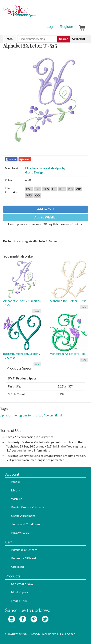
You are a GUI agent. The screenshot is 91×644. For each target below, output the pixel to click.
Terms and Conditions (26, 524)
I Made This (19, 601)
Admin (71, 634)
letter (39, 415)
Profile (15, 482)
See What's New (22, 584)
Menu (10, 39)
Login (51, 27)
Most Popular (20, 592)
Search (64, 39)
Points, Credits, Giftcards (28, 507)
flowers (49, 415)
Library (16, 490)
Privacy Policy (20, 533)
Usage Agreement (23, 516)
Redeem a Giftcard (23, 558)
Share (13, 160)
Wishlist (17, 499)
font (31, 415)
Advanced (78, 39)
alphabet (6, 415)
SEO (62, 634)
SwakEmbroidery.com (35, 13)
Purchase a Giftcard (24, 550)
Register (66, 27)
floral (58, 415)
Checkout (18, 567)
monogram (20, 415)
